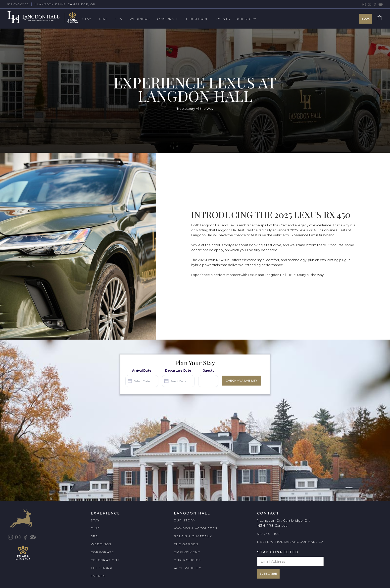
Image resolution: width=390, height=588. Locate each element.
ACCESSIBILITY (188, 568)
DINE (95, 528)
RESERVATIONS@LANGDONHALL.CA (290, 542)
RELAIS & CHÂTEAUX (193, 536)
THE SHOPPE (103, 568)
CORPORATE (102, 552)
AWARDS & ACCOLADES (196, 528)
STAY (95, 520)
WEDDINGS (101, 544)
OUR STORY (185, 520)
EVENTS (98, 576)
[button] (91, 19)
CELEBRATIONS (105, 560)
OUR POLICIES (187, 560)
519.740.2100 (268, 534)
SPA (94, 536)
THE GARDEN (186, 544)
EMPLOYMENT (187, 552)
